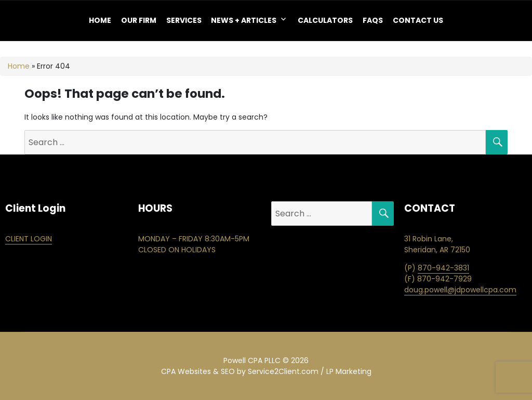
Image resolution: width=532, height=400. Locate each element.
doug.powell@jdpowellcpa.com (460, 290)
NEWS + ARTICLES (244, 20)
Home (100, 20)
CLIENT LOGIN (29, 239)
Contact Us (418, 20)
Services (184, 20)
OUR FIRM (139, 20)
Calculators (325, 20)
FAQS (373, 20)
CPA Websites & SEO (198, 371)
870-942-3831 (443, 268)
